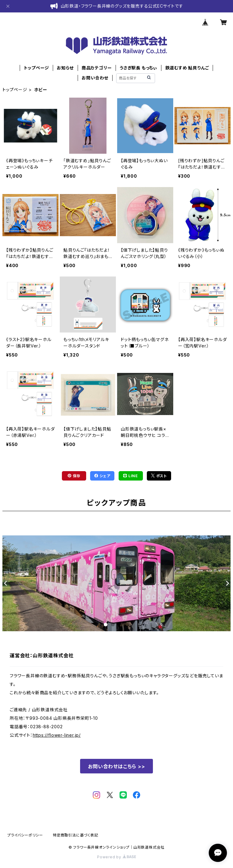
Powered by (116, 857)
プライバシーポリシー (25, 835)
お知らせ (65, 68)
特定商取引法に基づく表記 (76, 835)
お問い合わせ (95, 78)
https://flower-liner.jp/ (57, 735)
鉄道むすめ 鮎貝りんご (187, 68)
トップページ (37, 68)
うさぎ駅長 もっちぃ (138, 68)
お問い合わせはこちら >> (116, 766)
